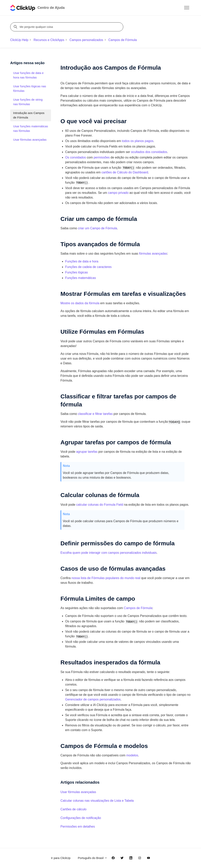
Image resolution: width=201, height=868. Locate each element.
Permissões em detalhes (78, 827)
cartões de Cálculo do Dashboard (125, 172)
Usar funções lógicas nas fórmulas (30, 88)
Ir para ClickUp (61, 858)
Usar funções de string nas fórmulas (28, 102)
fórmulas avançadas (153, 254)
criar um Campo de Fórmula (97, 228)
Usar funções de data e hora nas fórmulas (28, 75)
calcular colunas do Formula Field (100, 505)
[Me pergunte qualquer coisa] (67, 27)
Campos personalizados (86, 40)
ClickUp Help (19, 40)
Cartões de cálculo (74, 809)
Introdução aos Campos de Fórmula (29, 115)
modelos (132, 755)
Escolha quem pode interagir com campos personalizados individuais (109, 553)
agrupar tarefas (87, 452)
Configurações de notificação (81, 818)
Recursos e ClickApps (49, 40)
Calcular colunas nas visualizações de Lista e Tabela (97, 801)
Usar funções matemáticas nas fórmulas (31, 128)
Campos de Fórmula (123, 40)
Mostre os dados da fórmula (80, 303)
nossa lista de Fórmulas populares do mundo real (106, 578)
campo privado (118, 193)
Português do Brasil (93, 858)
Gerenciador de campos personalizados (93, 699)
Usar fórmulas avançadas (78, 792)
